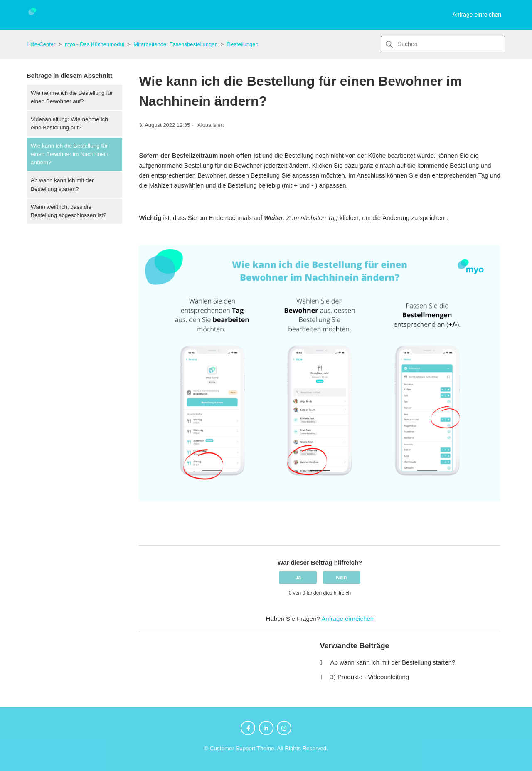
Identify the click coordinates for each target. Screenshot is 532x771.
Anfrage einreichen (477, 15)
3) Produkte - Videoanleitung (369, 677)
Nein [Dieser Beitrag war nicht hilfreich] (342, 578)
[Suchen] (443, 44)
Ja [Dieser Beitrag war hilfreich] (298, 578)
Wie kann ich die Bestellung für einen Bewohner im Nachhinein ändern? (70, 154)
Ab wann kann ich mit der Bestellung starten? (62, 184)
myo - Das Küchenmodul (94, 44)
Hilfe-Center (41, 44)
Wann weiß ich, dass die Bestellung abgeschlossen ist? (69, 211)
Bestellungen (243, 44)
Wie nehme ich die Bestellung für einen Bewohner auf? (72, 97)
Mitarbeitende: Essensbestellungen (175, 44)
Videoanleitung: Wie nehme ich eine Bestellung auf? (69, 123)
